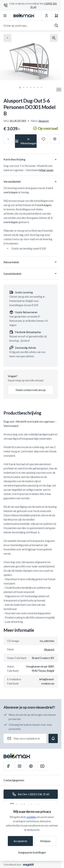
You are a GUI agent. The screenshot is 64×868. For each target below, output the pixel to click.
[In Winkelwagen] (26, 141)
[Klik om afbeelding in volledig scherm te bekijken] (54, 38)
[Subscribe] (53, 738)
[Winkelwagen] (56, 16)
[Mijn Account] (46, 16)
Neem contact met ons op (31, 390)
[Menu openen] (5, 16)
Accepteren (20, 841)
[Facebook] (8, 766)
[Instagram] (20, 766)
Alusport (44, 121)
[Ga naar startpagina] (24, 16)
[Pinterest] (31, 766)
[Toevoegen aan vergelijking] (55, 139)
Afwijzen (45, 841)
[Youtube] (42, 766)
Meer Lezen (46, 170)
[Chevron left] (7, 38)
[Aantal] (8, 139)
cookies (31, 817)
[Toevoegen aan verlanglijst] (43, 139)
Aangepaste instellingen (32, 852)
